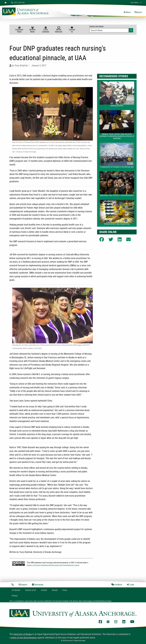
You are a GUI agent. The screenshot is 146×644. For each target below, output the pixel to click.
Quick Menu (135, 3)
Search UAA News (111, 29)
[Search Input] (109, 30)
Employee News (19, 30)
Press (65, 590)
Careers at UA (31, 590)
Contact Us (72, 30)
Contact (44, 590)
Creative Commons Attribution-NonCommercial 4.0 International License (53, 565)
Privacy (15, 596)
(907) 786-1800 (18, 3)
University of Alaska (23, 634)
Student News (33, 30)
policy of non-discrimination (24, 638)
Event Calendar (46, 30)
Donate (55, 590)
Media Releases (59, 30)
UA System (16, 590)
